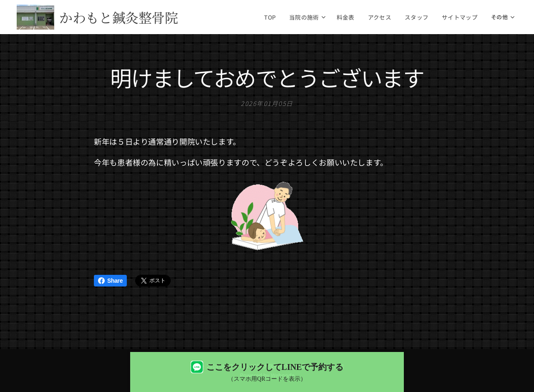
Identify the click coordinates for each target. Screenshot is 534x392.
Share (110, 281)
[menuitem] (282, 17)
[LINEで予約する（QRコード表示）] (267, 372)
